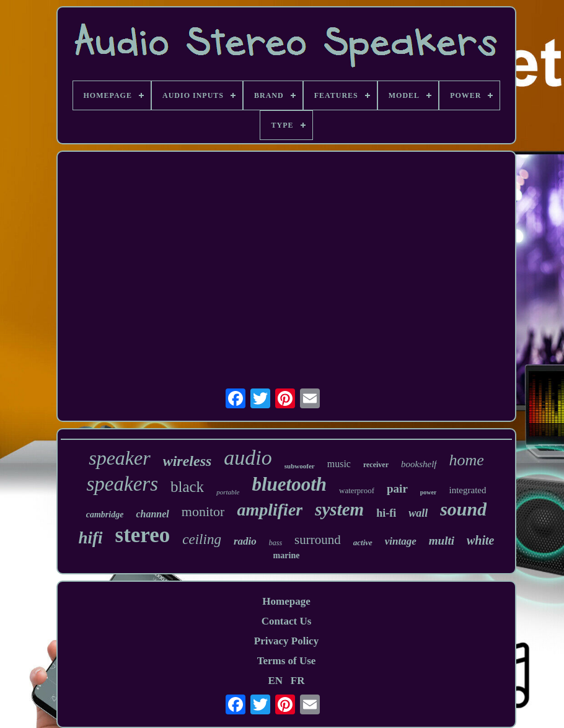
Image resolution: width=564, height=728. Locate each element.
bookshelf (419, 464)
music (339, 464)
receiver (376, 465)
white (480, 540)
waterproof (357, 490)
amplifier (270, 510)
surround (318, 540)
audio (248, 458)
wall (418, 513)
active (363, 542)
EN (275, 681)
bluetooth (289, 484)
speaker (120, 458)
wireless (187, 461)
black (187, 487)
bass (275, 543)
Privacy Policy (286, 641)
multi (442, 541)
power (429, 492)
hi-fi (386, 513)
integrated (467, 490)
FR (298, 681)
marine (287, 555)
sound (463, 509)
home (467, 460)
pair (397, 489)
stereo (143, 535)
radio (245, 541)
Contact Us (287, 621)
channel (152, 514)
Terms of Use (287, 661)
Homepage (286, 601)
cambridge (105, 515)
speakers (122, 484)
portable (228, 492)
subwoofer (300, 466)
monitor (203, 511)
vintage (401, 541)
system (339, 509)
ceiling (202, 539)
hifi (91, 538)
